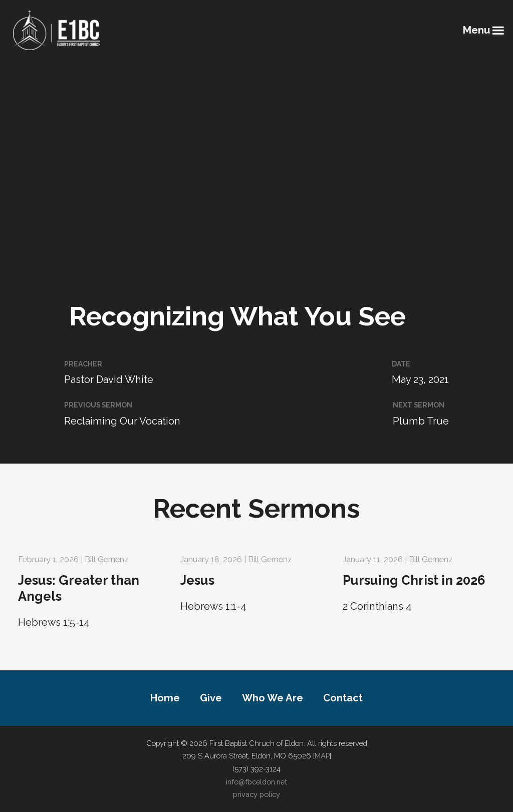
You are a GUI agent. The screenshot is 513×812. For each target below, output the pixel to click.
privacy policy (256, 794)
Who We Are (273, 698)
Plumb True (421, 421)
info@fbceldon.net (256, 782)
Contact (343, 698)
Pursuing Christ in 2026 (414, 580)
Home (165, 698)
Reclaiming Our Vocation (122, 421)
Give (211, 698)
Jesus (197, 580)
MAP (322, 756)
